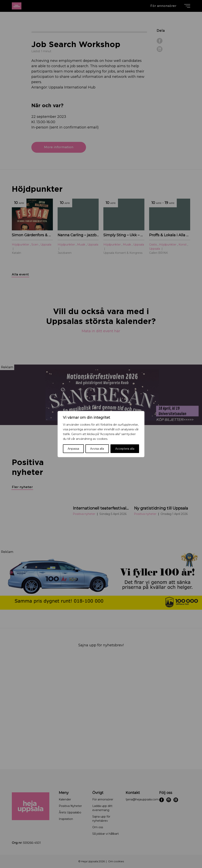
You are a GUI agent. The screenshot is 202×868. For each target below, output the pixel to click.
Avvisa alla (97, 449)
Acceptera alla (125, 449)
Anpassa (73, 449)
